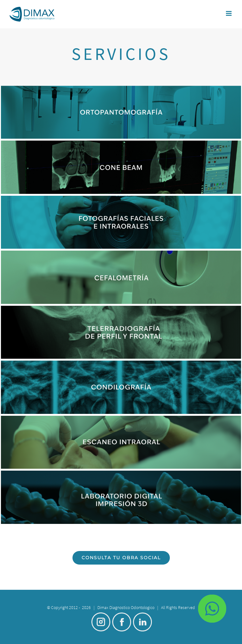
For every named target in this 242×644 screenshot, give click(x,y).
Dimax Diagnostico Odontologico (126, 607)
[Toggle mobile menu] (229, 13)
